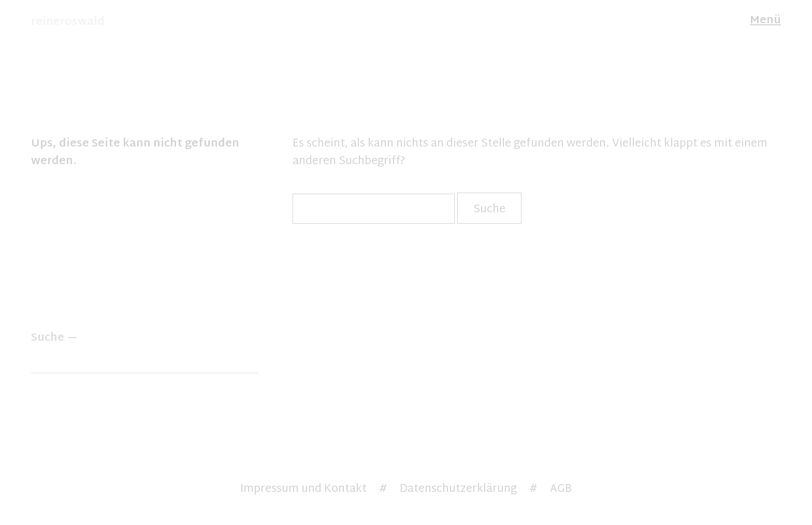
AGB (561, 489)
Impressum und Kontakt (303, 489)
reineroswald (68, 22)
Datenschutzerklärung (458, 489)
